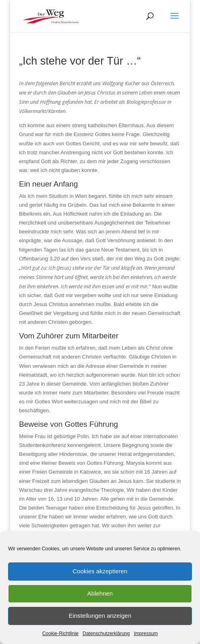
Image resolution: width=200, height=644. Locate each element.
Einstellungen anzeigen (100, 616)
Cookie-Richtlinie (60, 634)
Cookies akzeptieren (100, 571)
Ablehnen (100, 593)
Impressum (146, 634)
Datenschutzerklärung (106, 634)
